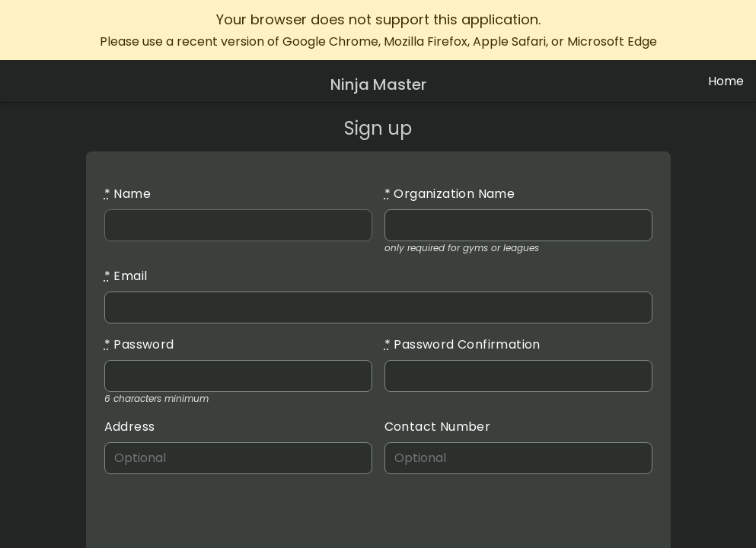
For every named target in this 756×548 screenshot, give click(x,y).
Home (726, 81)
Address (130, 427)
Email (126, 276)
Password (139, 344)
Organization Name (450, 194)
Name (128, 194)
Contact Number (438, 427)
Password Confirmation (463, 344)
